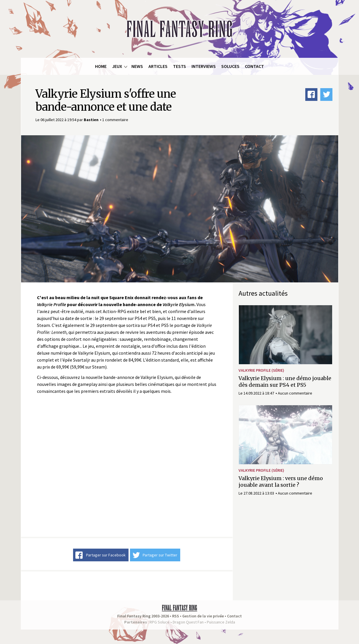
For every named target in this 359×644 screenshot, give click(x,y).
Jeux (117, 66)
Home (101, 66)
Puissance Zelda (221, 622)
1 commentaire (115, 120)
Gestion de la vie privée (203, 616)
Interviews (204, 66)
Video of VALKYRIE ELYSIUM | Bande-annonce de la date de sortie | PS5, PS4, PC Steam (127, 466)
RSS (176, 616)
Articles (158, 66)
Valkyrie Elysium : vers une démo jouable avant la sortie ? (281, 482)
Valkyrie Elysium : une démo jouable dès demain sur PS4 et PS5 (285, 382)
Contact (254, 66)
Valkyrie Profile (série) (261, 370)
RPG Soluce (160, 622)
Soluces (230, 66)
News (137, 66)
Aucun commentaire (295, 393)
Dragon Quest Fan (188, 622)
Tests (179, 66)
